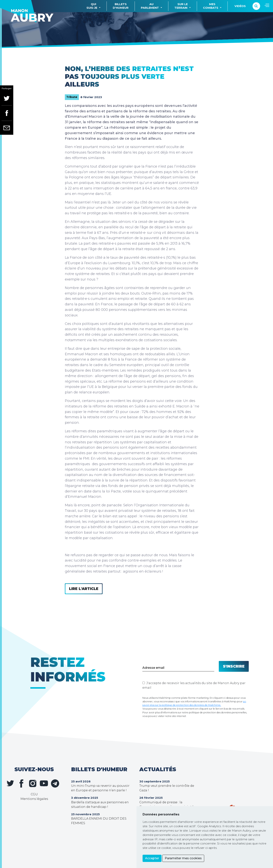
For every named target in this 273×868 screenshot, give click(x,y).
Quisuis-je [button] (92, 6)
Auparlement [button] (150, 6)
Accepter (152, 858)
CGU (34, 794)
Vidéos (240, 6)
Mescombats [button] (211, 6)
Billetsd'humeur (121, 6)
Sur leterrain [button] (181, 6)
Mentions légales (34, 799)
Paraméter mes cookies (183, 858)
